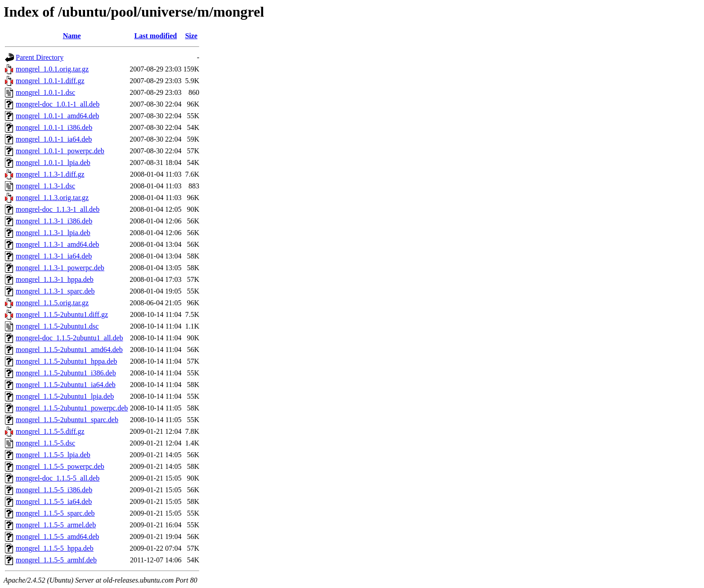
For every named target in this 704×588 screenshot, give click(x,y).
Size (191, 36)
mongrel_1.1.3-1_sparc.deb (55, 291)
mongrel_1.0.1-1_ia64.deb (54, 139)
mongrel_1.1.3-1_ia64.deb (54, 256)
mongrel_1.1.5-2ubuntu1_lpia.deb (65, 396)
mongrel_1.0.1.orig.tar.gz (52, 69)
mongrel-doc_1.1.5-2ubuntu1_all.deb (70, 338)
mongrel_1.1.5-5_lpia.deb (53, 455)
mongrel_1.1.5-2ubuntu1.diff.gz (62, 314)
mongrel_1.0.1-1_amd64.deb (57, 116)
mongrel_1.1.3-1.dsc (45, 186)
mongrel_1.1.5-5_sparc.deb (55, 513)
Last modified (156, 36)
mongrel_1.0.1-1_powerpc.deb (60, 151)
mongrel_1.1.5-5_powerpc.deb (60, 466)
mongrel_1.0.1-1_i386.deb (54, 127)
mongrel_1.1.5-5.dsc (45, 443)
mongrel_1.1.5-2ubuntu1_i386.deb (66, 373)
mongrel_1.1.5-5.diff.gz (50, 431)
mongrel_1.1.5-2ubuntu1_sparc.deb (67, 420)
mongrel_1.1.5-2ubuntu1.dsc (57, 326)
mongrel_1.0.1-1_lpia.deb (53, 163)
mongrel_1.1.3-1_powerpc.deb (60, 268)
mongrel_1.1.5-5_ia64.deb (54, 501)
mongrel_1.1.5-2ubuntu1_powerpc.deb (72, 408)
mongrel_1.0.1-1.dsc (45, 92)
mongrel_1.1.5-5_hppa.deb (55, 548)
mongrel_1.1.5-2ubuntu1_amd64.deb (69, 350)
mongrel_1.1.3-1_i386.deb (54, 221)
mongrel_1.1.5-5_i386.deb (54, 490)
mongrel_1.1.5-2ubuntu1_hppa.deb (66, 361)
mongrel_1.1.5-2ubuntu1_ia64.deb (66, 385)
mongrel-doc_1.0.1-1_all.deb (58, 104)
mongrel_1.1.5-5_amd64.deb (57, 537)
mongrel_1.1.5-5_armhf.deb (56, 560)
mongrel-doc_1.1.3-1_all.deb (58, 209)
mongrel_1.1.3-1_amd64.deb (57, 244)
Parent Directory (40, 57)
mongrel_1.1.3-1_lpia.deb (53, 233)
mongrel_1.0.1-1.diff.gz (50, 81)
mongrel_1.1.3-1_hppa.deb (55, 279)
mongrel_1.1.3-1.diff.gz (50, 174)
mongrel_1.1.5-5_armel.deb (56, 525)
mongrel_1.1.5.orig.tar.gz (52, 303)
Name (72, 36)
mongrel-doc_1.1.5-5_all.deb (58, 478)
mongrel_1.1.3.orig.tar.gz (52, 198)
